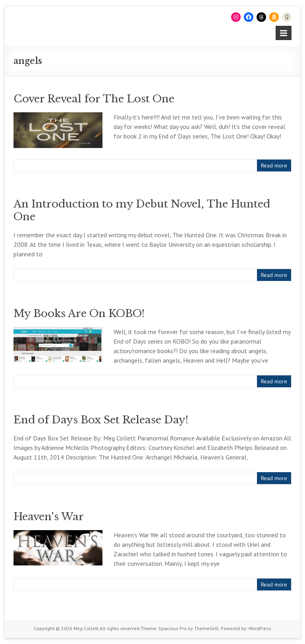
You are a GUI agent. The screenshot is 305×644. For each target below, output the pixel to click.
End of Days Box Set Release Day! (101, 420)
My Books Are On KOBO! (79, 313)
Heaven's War (49, 517)
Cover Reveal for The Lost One (94, 99)
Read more (274, 165)
